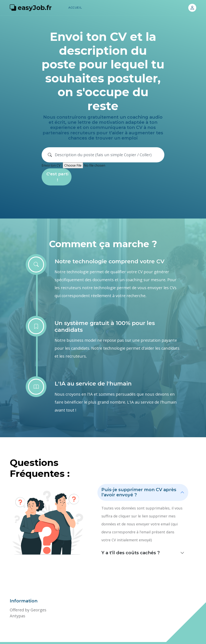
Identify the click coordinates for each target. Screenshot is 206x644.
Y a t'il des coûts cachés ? (131, 553)
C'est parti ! (57, 177)
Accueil (75, 8)
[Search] (108, 155)
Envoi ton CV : (52, 165)
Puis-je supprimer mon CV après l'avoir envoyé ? (139, 492)
